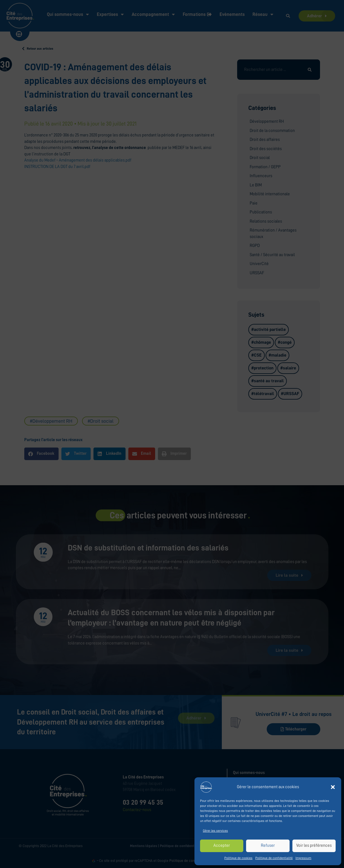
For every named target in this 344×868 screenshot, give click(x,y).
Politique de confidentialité (274, 858)
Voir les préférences (314, 846)
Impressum (303, 858)
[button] (333, 787)
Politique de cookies (238, 858)
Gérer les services (215, 831)
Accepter (222, 846)
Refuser (268, 846)
